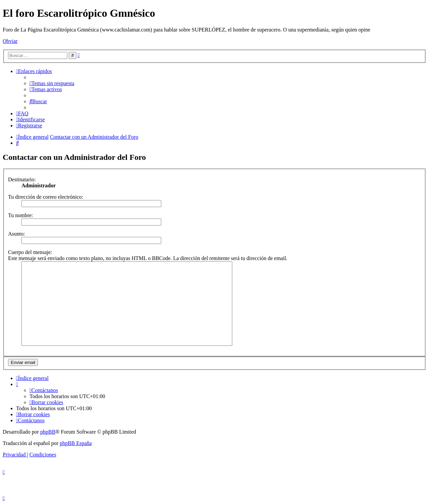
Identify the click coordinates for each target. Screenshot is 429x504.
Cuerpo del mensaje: (30, 252)
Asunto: (17, 234)
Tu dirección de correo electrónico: (46, 197)
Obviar (10, 41)
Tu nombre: (21, 215)
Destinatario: (22, 179)
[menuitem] (52, 83)
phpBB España (76, 443)
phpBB (48, 432)
